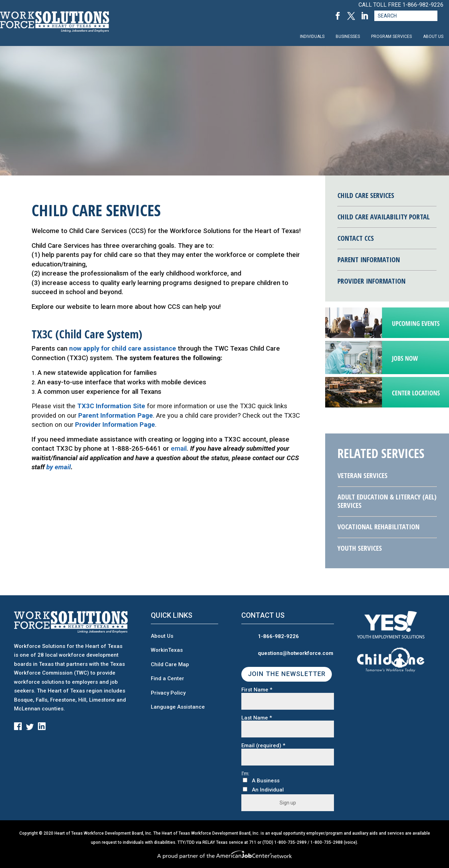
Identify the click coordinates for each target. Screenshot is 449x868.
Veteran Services (363, 475)
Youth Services (360, 548)
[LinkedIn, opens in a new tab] (364, 16)
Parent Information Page (116, 416)
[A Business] (245, 780)
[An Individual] (245, 789)
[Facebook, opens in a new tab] (338, 16)
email (179, 449)
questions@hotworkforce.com (296, 653)
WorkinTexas (167, 650)
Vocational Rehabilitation (378, 527)
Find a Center (167, 678)
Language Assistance (178, 707)
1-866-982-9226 (423, 5)
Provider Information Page (115, 425)
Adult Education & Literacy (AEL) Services (387, 501)
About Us (162, 636)
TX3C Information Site (111, 406)
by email (59, 467)
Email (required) (263, 746)
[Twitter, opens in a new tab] (351, 16)
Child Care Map (170, 664)
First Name (257, 690)
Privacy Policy (168, 693)
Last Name (257, 718)
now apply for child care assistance (123, 349)
